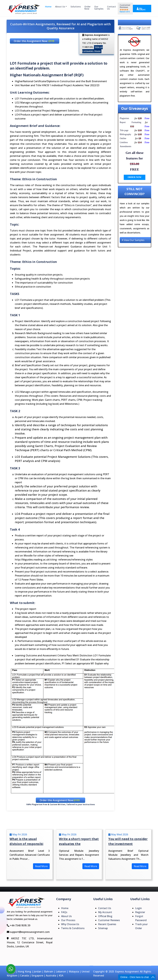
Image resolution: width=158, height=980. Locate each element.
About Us (60, 7)
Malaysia (74, 972)
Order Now (87, 8)
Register (140, 912)
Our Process (68, 920)
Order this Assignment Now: (34, 41)
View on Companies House (93, 49)
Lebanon (61, 972)
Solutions (76, 7)
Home (48, 7)
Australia (51, 976)
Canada (24, 976)
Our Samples (99, 8)
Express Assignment (127, 972)
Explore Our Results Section (135, 23)
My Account (141, 9)
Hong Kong (24, 972)
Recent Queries (107, 924)
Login (138, 908)
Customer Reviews (125, 8)
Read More (41, 866)
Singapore (37, 976)
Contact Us (111, 8)
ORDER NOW (134, 177)
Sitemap (103, 928)
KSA (61, 976)
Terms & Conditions (73, 928)
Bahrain (49, 972)
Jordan (38, 972)
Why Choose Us (70, 924)
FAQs (64, 912)
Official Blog (105, 916)
